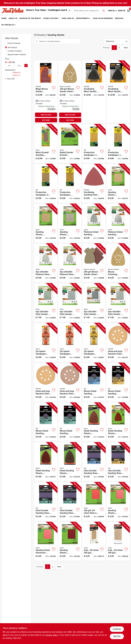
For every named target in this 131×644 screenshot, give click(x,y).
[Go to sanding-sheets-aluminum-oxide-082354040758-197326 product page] (70, 541)
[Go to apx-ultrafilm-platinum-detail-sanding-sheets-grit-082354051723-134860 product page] (46, 263)
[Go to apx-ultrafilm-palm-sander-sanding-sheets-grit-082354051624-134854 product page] (70, 303)
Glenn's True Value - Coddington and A (48, 10)
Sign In (111, 11)
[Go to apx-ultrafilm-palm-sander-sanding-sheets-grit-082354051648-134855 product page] (94, 303)
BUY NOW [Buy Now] (46, 120)
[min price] (9, 66)
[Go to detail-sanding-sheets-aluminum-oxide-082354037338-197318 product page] (70, 462)
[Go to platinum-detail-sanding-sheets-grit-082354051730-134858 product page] (94, 223)
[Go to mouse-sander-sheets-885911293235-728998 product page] (94, 263)
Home (4, 18)
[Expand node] (6, 79)
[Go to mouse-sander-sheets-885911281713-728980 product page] (70, 92)
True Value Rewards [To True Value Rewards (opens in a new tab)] (103, 18)
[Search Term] (89, 11)
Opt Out (117, 636)
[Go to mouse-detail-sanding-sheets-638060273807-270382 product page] (70, 422)
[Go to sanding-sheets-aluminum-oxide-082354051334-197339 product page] (70, 223)
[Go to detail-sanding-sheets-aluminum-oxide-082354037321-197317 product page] (46, 462)
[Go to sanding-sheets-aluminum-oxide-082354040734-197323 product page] (118, 502)
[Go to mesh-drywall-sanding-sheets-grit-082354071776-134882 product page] (46, 144)
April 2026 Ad (68, 18)
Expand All (16, 75)
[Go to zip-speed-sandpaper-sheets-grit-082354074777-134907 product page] (94, 342)
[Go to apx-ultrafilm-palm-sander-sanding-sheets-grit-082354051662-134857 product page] (118, 303)
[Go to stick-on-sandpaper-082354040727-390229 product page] (94, 502)
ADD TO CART (46, 115)
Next (126, 48)
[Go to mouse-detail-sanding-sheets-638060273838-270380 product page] (118, 382)
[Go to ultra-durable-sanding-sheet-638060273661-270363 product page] (118, 462)
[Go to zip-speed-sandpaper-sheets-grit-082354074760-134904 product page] (70, 342)
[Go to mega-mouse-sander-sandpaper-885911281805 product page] (46, 92)
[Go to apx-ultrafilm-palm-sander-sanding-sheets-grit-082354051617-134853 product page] (46, 303)
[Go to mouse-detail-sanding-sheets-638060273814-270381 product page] (46, 422)
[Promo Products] (6, 43)
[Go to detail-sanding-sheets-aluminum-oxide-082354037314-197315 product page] (118, 422)
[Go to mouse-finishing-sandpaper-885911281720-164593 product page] (118, 263)
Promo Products (14, 43)
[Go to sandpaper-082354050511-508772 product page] (94, 541)
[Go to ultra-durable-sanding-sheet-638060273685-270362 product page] (94, 462)
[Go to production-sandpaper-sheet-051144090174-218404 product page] (46, 183)
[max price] (19, 66)
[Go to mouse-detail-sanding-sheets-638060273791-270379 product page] (94, 382)
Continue (117, 629)
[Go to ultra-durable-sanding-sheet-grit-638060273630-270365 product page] (70, 502)
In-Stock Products (15, 51)
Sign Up (122, 11)
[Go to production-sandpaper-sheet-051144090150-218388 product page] (94, 144)
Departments (82, 18)
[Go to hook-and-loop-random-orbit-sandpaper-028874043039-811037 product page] (118, 342)
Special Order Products (17, 54)
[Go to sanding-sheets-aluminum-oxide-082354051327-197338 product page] (46, 223)
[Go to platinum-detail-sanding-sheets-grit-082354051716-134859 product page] (118, 223)
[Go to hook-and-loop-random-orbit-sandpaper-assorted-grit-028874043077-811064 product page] (70, 382)
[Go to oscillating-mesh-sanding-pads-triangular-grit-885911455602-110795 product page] (94, 92)
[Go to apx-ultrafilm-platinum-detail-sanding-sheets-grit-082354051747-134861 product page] (70, 263)
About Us (13, 18)
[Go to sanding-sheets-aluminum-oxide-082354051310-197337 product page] (118, 183)
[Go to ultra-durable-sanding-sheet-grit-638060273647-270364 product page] (46, 502)
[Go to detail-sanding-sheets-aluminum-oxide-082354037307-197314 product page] (94, 422)
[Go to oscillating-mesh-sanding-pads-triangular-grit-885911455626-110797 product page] (118, 92)
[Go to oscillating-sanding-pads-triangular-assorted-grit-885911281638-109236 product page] (94, 183)
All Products (12, 47)
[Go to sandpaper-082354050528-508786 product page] (118, 541)
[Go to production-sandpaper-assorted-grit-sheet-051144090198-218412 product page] (70, 183)
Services (119, 18)
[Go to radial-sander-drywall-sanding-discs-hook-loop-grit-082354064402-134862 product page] (70, 144)
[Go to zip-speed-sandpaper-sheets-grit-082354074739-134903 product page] (46, 342)
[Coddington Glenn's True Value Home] (13, 11)
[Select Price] (26, 66)
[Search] (104, 10)
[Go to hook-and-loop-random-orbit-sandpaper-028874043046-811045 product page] (46, 382)
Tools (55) (11, 79)
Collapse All (16, 72)
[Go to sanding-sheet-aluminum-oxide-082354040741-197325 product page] (46, 541)
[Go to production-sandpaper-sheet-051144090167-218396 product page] (118, 144)
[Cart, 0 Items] (128, 11)
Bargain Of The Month (30, 18)
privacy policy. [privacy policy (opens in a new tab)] (52, 635)
